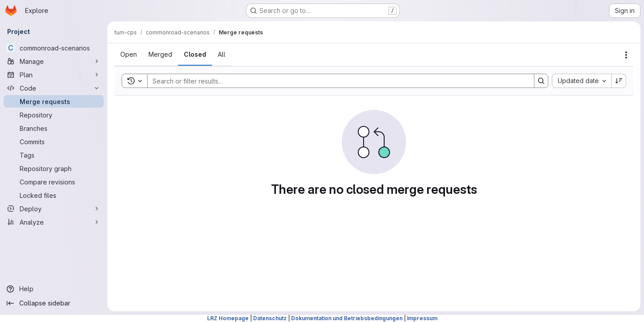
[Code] (54, 88)
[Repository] (54, 115)
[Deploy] (54, 209)
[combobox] (582, 81)
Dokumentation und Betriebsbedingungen (347, 318)
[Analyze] (54, 222)
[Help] (54, 289)
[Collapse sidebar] (54, 303)
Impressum (422, 318)
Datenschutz (270, 318)
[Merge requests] (54, 101)
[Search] (336, 81)
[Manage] (54, 61)
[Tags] (54, 155)
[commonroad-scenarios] (54, 48)
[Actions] (626, 55)
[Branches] (54, 128)
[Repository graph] (54, 168)
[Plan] (54, 75)
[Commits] (54, 142)
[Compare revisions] (54, 182)
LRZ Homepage (228, 318)
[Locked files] (54, 195)
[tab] (129, 54)
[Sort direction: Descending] (619, 81)
